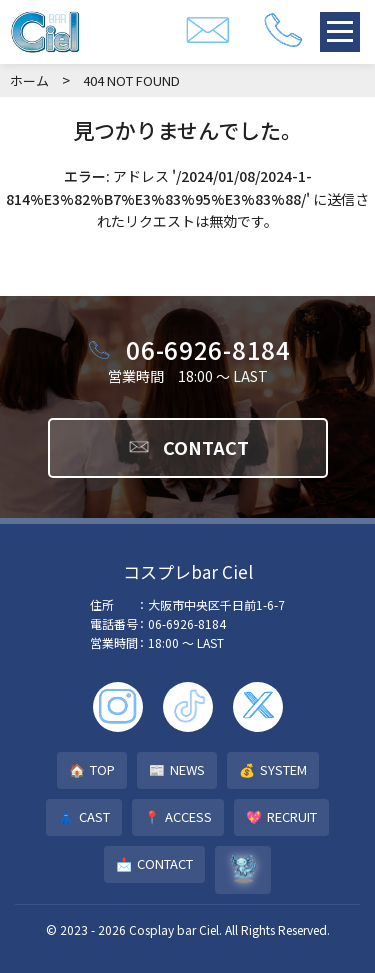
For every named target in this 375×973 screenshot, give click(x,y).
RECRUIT (281, 817)
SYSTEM (273, 770)
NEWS (177, 770)
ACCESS (178, 817)
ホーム (29, 80)
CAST (84, 817)
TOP (92, 770)
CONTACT (188, 447)
